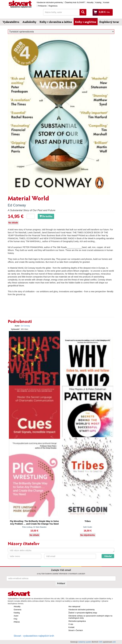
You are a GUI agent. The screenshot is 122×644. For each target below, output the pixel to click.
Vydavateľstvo (11, 22)
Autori (16, 616)
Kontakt (106, 3)
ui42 (114, 642)
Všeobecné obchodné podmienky (50, 3)
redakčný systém (85, 642)
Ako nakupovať (74, 607)
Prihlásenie (42, 6)
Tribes (88, 521)
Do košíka (46, 216)
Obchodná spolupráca (77, 621)
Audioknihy (29, 22)
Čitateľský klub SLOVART (75, 3)
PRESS (17, 622)
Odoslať (108, 556)
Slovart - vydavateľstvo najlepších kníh (34, 636)
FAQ (16, 619)
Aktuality (90, 3)
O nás (71, 624)
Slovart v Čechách (76, 630)
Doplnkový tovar (109, 22)
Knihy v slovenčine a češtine (56, 22)
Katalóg (98, 3)
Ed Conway (17, 205)
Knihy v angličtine (86, 22)
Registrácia (53, 6)
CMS (100, 642)
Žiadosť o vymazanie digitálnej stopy (83, 613)
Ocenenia (18, 610)
